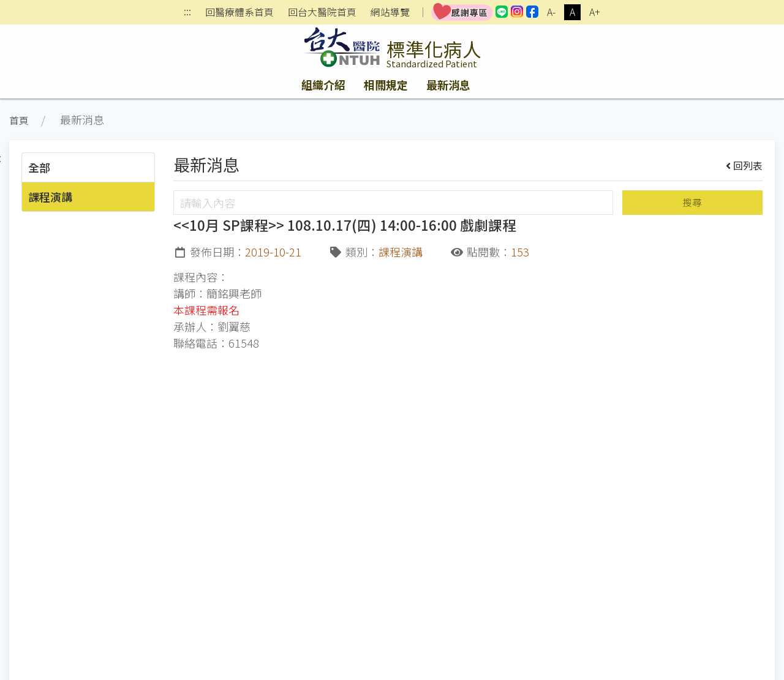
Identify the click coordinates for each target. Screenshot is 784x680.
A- (551, 12)
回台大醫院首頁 (322, 12)
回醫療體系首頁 (239, 12)
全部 (39, 167)
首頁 (19, 120)
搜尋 (692, 202)
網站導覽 (390, 12)
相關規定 (386, 84)
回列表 (744, 165)
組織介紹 (323, 84)
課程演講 (50, 196)
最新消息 (448, 84)
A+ (595, 12)
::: (187, 13)
